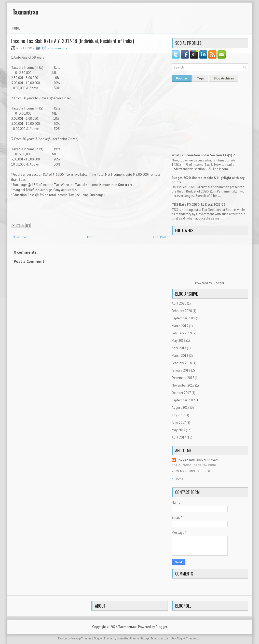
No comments (57, 48)
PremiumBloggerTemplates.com (149, 638)
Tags (200, 78)
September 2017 (183, 400)
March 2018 (180, 356)
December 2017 (183, 378)
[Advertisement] (90, 418)
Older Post (159, 237)
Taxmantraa (25, 12)
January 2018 (181, 370)
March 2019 (180, 326)
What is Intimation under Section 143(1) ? (203, 155)
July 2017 (178, 415)
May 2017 (178, 430)
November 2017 (183, 385)
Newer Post (21, 237)
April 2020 (179, 303)
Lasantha (122, 638)
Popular (182, 78)
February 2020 (182, 311)
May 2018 (179, 341)
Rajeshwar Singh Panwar (198, 460)
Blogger (218, 283)
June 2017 (179, 423)
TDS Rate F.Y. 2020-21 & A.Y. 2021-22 (199, 205)
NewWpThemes (81, 638)
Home (16, 28)
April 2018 (179, 348)
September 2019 (183, 318)
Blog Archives (224, 78)
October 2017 (181, 393)
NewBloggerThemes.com (186, 638)
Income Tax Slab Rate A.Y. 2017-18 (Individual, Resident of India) (73, 41)
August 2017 (180, 408)
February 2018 (182, 363)
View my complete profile (194, 471)
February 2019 (182, 333)
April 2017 (179, 437)
